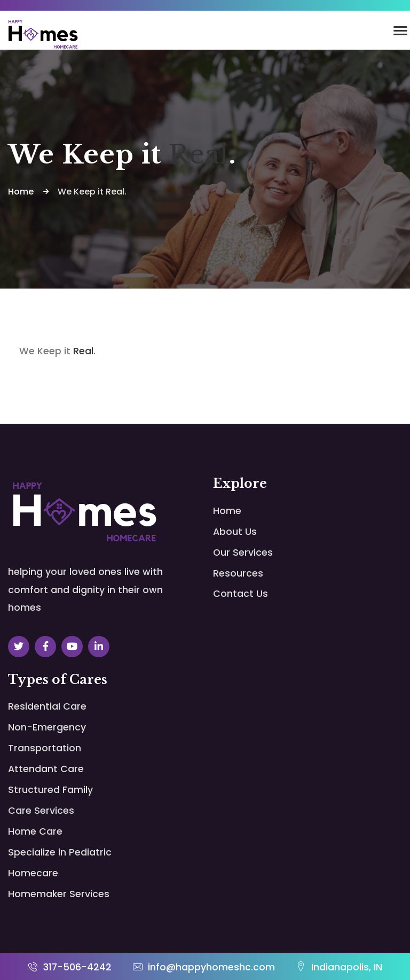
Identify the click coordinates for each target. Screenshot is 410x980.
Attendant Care (46, 749)
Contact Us (241, 594)
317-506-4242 (70, 947)
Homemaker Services (37, 864)
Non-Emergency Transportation (141, 717)
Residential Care (47, 707)
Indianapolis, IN (339, 947)
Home (227, 511)
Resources (238, 574)
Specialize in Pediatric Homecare (132, 811)
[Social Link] (19, 647)
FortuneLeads (381, 968)
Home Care (35, 791)
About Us (235, 532)
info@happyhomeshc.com (204, 947)
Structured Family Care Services (145, 759)
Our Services (243, 553)
